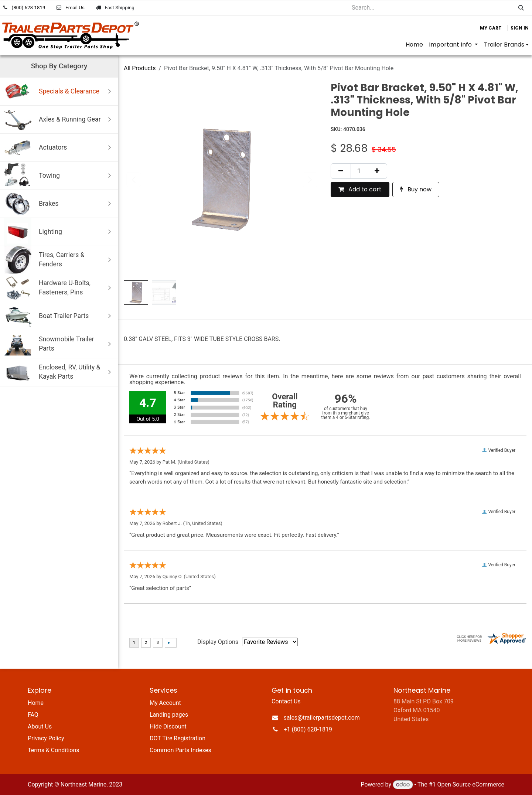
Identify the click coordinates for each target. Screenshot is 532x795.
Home (36, 703)
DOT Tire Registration (178, 738)
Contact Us (286, 701)
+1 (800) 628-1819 (308, 729)
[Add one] (377, 171)
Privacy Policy (46, 738)
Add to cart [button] (360, 189)
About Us (40, 726)
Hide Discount (168, 726)
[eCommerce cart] (491, 28)
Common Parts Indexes (180, 750)
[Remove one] (341, 171)
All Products (140, 68)
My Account (165, 703)
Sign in (520, 28)
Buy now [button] (416, 189)
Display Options (218, 642)
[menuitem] (414, 45)
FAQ (33, 715)
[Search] (521, 8)
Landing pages (169, 715)
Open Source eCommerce (471, 784)
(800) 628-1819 (29, 8)
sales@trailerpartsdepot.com (322, 718)
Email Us (75, 8)
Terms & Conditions (54, 750)
